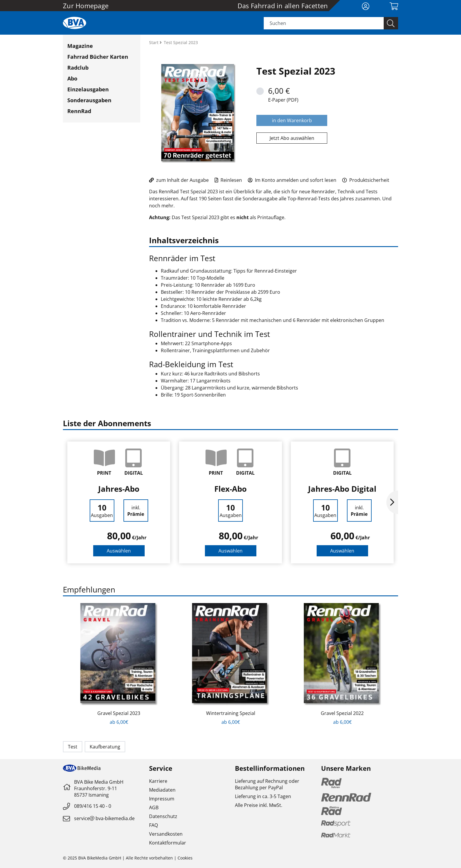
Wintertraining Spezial (231, 713)
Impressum (162, 799)
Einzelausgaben (88, 89)
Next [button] (392, 502)
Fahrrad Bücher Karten (98, 57)
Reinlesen (228, 180)
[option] (119, 502)
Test (73, 747)
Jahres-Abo (119, 489)
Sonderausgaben (89, 100)
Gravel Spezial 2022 (342, 713)
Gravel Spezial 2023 (119, 713)
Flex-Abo (230, 489)
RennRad (79, 111)
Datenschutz (163, 816)
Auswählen (119, 551)
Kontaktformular (168, 843)
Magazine (80, 46)
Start (154, 42)
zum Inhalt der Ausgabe (179, 180)
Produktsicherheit (366, 180)
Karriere (158, 781)
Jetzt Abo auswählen (292, 138)
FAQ (153, 825)
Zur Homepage (86, 6)
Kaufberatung (105, 747)
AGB (154, 807)
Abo (72, 78)
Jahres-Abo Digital (342, 489)
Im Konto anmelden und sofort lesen (292, 180)
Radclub (78, 68)
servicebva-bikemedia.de (104, 818)
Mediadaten (162, 790)
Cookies (185, 858)
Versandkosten (166, 834)
